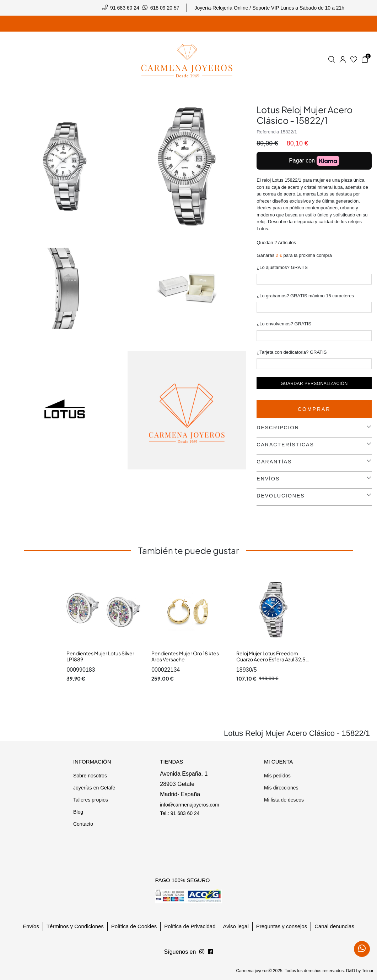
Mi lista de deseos (284, 800)
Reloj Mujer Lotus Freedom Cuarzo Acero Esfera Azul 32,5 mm (271, 659)
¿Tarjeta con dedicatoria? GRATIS (292, 352)
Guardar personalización (314, 384)
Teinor (368, 971)
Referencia (268, 132)
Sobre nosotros (90, 776)
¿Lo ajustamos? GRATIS (282, 267)
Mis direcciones (281, 788)
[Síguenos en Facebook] (202, 952)
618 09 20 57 (165, 8)
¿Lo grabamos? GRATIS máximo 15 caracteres (305, 296)
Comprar (314, 409)
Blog (78, 812)
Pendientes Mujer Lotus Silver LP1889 (100, 656)
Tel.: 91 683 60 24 (180, 813)
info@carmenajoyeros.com (190, 805)
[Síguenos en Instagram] (210, 952)
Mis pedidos (277, 776)
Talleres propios (91, 800)
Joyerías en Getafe (94, 788)
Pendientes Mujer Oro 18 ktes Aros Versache (185, 656)
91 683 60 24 (125, 8)
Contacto (83, 824)
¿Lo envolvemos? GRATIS (284, 324)
